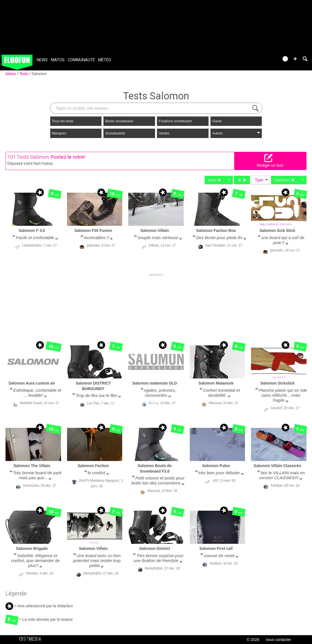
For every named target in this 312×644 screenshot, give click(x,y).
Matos (58, 60)
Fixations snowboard (175, 121)
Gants (217, 121)
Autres (236, 133)
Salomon (39, 74)
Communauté (81, 60)
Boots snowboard (119, 121)
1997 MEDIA (32, 639)
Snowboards (115, 133)
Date (215, 180)
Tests (24, 74)
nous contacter (279, 640)
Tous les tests (63, 121)
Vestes (164, 133)
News (42, 60)
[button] (295, 59)
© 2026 (253, 640)
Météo (105, 60)
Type (261, 180)
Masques (59, 133)
